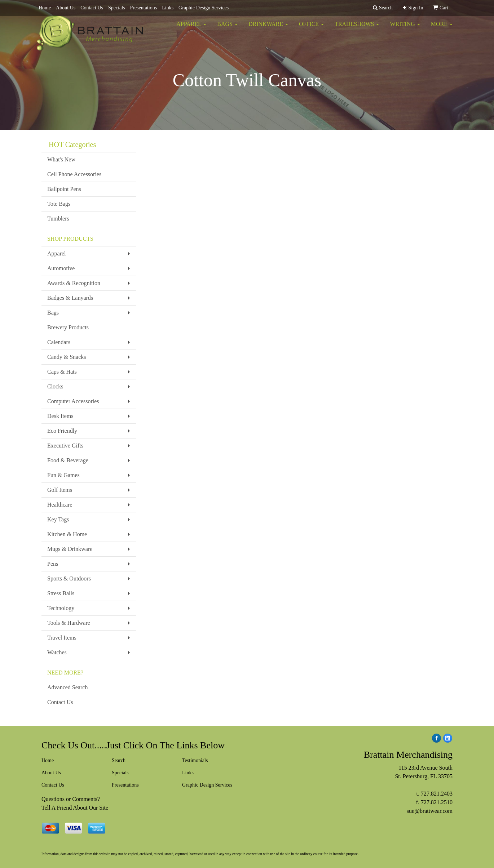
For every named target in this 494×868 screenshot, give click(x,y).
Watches (57, 652)
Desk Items (60, 416)
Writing (405, 29)
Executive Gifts (65, 446)
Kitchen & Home (67, 534)
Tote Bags (59, 204)
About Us (66, 8)
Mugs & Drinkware (70, 549)
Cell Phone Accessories (74, 174)
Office (311, 29)
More (442, 29)
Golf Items (60, 490)
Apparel (191, 29)
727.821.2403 (437, 794)
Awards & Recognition (74, 283)
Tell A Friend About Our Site (75, 808)
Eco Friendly (62, 431)
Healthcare (60, 505)
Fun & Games (63, 475)
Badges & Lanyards (70, 298)
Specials (117, 8)
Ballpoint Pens (64, 189)
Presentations (144, 8)
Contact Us (92, 8)
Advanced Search (67, 687)
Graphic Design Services (204, 8)
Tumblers (58, 219)
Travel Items (62, 638)
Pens (53, 564)
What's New (61, 159)
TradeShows (357, 29)
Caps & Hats (62, 372)
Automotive (61, 268)
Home (45, 8)
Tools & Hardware (69, 623)
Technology (61, 608)
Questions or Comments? (71, 799)
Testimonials (195, 760)
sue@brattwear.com (430, 811)
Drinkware (268, 29)
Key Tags (58, 519)
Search (119, 760)
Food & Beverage (68, 460)
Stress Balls (61, 593)
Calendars (59, 342)
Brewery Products (68, 327)
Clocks (55, 386)
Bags (227, 29)
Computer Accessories (73, 401)
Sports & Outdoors (69, 578)
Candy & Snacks (67, 357)
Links (168, 8)
